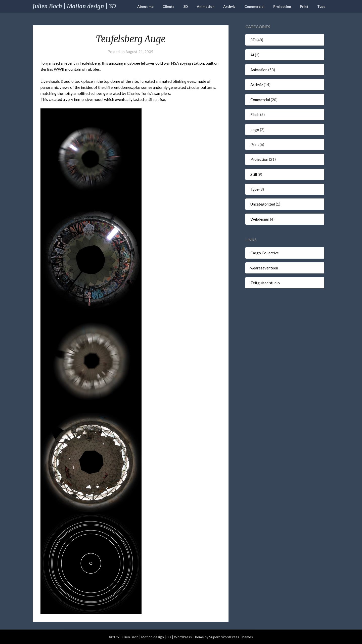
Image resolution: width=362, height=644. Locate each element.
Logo (255, 130)
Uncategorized (263, 204)
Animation (206, 6)
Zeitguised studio (265, 283)
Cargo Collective (265, 253)
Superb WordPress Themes (231, 637)
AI (252, 55)
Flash (255, 114)
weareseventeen (264, 268)
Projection (282, 6)
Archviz (229, 6)
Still (254, 174)
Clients (168, 6)
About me (145, 6)
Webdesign (260, 219)
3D (186, 6)
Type (321, 6)
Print (304, 6)
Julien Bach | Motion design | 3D (74, 6)
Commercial (254, 6)
